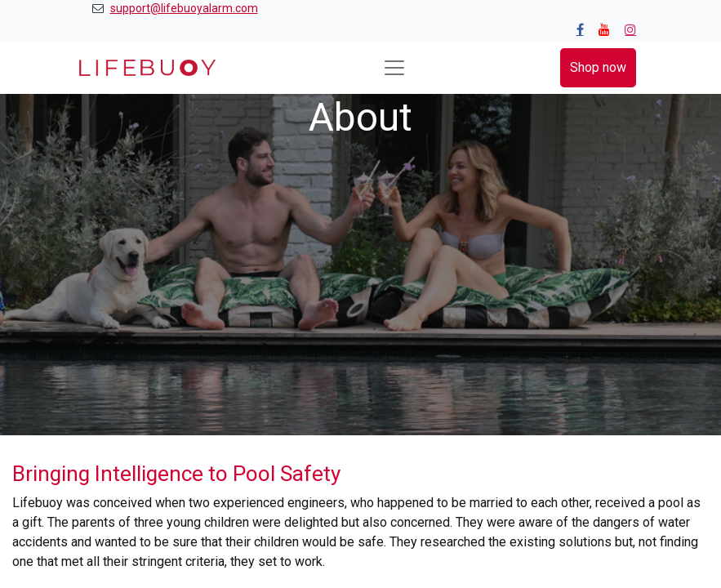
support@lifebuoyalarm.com (184, 8)
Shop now (598, 67)
